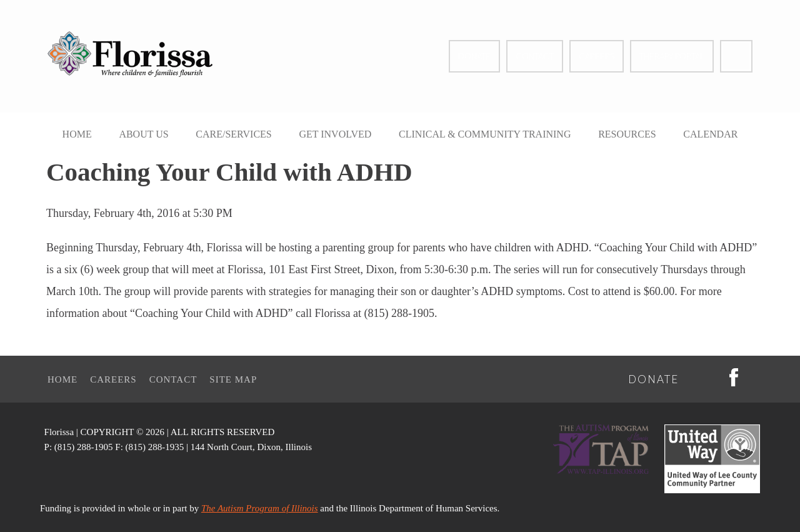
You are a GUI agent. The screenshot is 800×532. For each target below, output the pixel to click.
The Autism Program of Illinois (260, 508)
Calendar (710, 134)
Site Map (233, 379)
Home (77, 134)
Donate (474, 56)
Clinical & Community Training (485, 134)
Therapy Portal (672, 56)
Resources (627, 134)
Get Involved (335, 134)
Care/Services (233, 134)
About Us (143, 134)
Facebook (736, 56)
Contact (535, 56)
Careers (597, 56)
